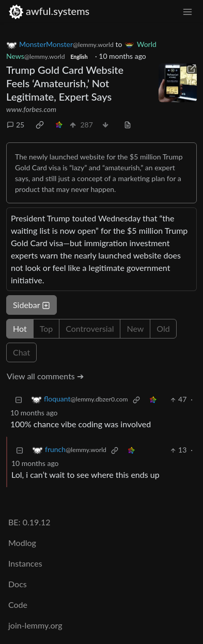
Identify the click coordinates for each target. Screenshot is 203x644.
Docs (18, 584)
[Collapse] (19, 399)
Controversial (90, 328)
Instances (25, 563)
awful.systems (49, 11)
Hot (20, 328)
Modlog (22, 543)
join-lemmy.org (35, 625)
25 (15, 125)
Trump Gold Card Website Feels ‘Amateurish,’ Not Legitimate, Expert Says (65, 83)
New (135, 328)
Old (163, 328)
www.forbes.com (31, 109)
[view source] (128, 125)
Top (46, 328)
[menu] (188, 11)
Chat (21, 352)
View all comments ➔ (45, 376)
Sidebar (32, 305)
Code (18, 605)
